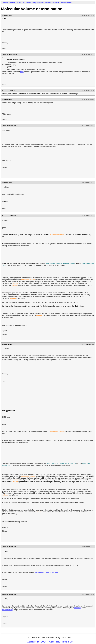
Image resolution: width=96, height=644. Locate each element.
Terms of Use (68, 642)
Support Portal (33, 642)
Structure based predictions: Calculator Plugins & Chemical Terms (47, 3)
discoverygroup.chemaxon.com (46, 572)
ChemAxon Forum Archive (11, 3)
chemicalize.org (8, 610)
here (22, 72)
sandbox (77, 608)
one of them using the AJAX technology (61, 263)
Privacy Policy (54, 642)
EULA (43, 642)
